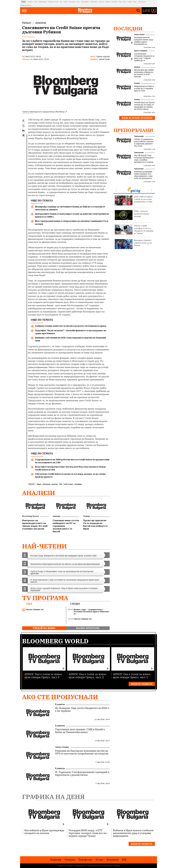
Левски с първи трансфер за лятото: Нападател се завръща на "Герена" (134, 230)
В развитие (60, 704)
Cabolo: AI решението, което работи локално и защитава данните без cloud (144, 143)
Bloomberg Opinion (31, 516)
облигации (46, 484)
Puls (78, 2)
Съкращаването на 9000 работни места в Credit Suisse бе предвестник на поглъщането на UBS (72, 461)
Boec (135, 2)
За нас (100, 860)
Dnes (36, 2)
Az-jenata (72, 2)
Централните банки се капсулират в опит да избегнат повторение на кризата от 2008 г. (72, 215)
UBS (60, 484)
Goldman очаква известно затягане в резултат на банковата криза (71, 326)
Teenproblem (85, 2)
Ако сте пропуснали (60, 697)
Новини (86, 516)
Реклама (70, 860)
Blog (120, 2)
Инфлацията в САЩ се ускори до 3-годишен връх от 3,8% (144, 89)
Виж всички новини (137, 118)
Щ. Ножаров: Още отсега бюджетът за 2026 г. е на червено (82, 709)
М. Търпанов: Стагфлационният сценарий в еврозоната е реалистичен (82, 774)
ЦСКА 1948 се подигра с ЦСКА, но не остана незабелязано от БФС (134, 200)
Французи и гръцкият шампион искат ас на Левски (133, 244)
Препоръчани (133, 130)
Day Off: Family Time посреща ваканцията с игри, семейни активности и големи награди (144, 160)
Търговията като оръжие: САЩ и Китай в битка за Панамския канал (80, 731)
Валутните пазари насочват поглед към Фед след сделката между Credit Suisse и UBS (70, 468)
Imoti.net (101, 2)
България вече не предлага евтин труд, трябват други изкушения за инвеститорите (144, 42)
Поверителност (80, 866)
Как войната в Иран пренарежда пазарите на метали (44, 832)
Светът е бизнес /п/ (33, 610)
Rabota (108, 2)
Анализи (39, 493)
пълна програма (88, 628)
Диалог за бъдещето (141, 51)
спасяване (78, 484)
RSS (124, 860)
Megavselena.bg (26, 5)
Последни (128, 28)
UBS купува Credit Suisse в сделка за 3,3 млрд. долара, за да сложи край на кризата (70, 475)
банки (39, 484)
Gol (61, 2)
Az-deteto (114, 2)
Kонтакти (113, 860)
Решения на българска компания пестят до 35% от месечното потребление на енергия (82, 752)
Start (125, 2)
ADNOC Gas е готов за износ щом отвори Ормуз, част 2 (87, 675)
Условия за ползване (65, 866)
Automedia (94, 2)
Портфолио (85, 860)
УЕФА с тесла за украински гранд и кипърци (132, 215)
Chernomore (142, 2)
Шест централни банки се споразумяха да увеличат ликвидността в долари (72, 222)
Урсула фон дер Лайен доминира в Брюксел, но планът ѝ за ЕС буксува (144, 73)
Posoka (130, 2)
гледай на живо (44, 628)
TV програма (45, 598)
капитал (55, 484)
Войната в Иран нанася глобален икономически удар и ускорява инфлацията (133, 833)
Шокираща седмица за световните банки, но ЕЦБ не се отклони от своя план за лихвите (70, 208)
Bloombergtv (43, 2)
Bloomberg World (55, 641)
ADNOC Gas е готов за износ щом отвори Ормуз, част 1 (132, 675)
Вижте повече (142, 684)
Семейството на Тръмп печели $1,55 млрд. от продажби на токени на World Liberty (144, 106)
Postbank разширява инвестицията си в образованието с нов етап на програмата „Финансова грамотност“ (143, 177)
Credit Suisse (68, 484)
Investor (30, 2)
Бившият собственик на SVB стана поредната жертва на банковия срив (70, 339)
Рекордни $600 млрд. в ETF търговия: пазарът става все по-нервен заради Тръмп (88, 833)
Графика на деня (53, 797)
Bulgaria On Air (53, 2)
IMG (24, 2)
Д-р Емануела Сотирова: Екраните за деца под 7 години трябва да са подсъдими (144, 58)
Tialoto (66, 2)
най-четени (44, 546)
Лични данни (92, 866)
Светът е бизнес (139, 35)
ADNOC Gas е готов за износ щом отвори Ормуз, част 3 (43, 675)
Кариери (56, 860)
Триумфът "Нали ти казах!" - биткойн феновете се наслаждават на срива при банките (71, 332)
